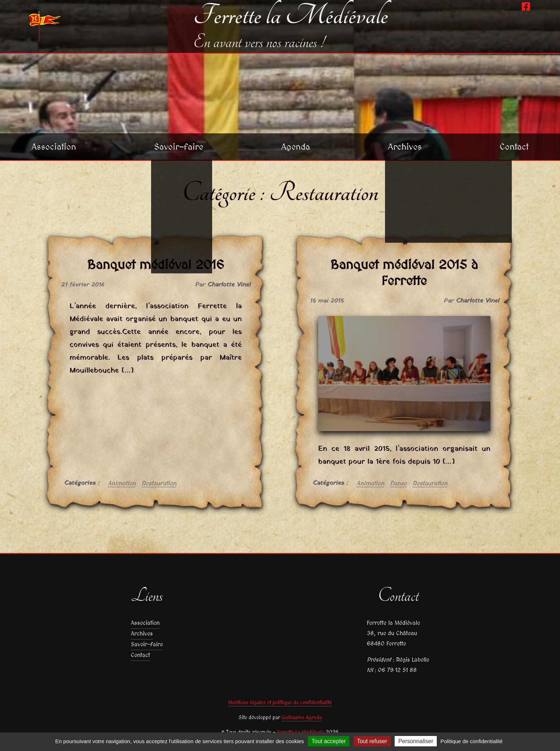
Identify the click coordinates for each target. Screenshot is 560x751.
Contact (514, 147)
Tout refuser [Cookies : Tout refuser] (372, 741)
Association (54, 147)
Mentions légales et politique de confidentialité (280, 702)
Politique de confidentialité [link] (471, 741)
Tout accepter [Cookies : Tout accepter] (329, 741)
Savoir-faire (179, 147)
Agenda (296, 147)
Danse (398, 483)
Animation (122, 483)
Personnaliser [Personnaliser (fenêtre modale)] (416, 741)
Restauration (159, 483)
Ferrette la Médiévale (291, 16)
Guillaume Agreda (302, 717)
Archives (405, 147)
